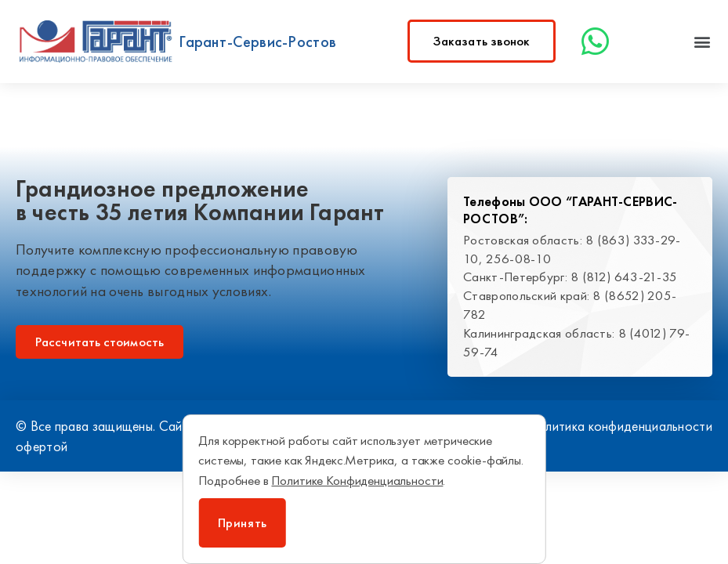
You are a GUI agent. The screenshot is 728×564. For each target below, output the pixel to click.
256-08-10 (518, 258)
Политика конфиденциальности (620, 426)
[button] (703, 41)
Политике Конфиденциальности (357, 480)
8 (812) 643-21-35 (624, 277)
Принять (243, 522)
